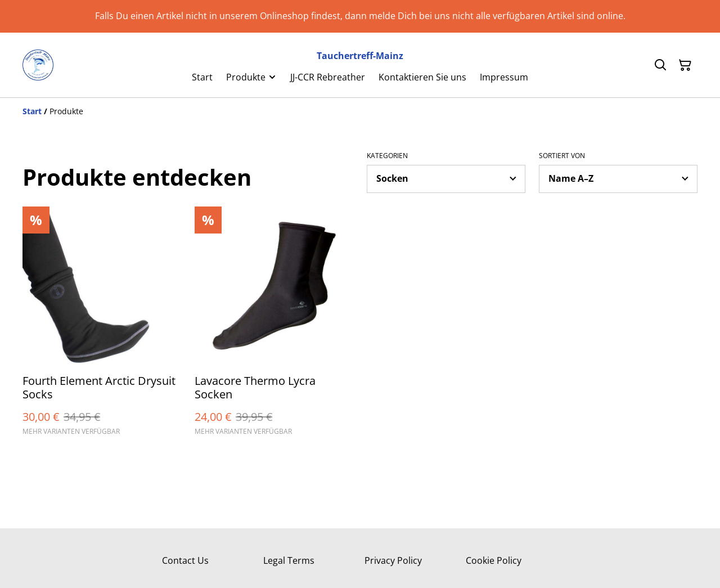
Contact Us (185, 560)
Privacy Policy (393, 560)
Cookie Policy (494, 560)
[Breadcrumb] (360, 111)
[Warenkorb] (685, 65)
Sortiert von (562, 156)
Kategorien (387, 156)
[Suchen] (660, 65)
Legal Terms (289, 560)
